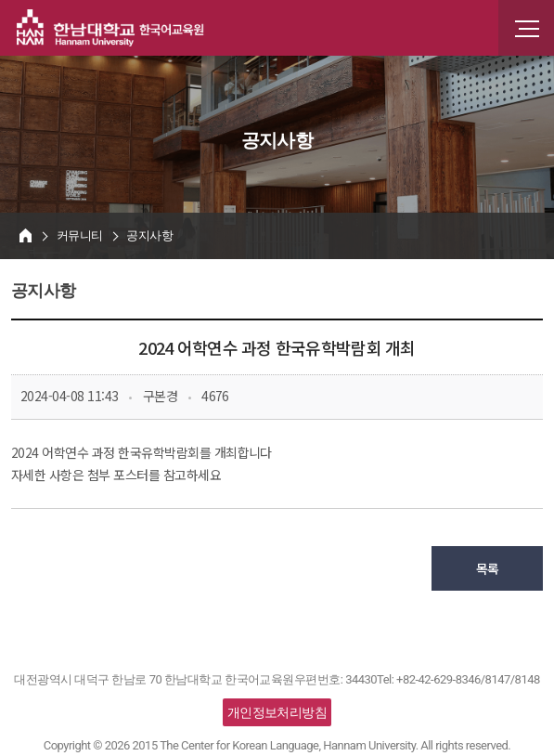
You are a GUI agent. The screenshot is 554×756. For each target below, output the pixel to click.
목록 (488, 568)
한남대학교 (110, 28)
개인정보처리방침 (277, 712)
